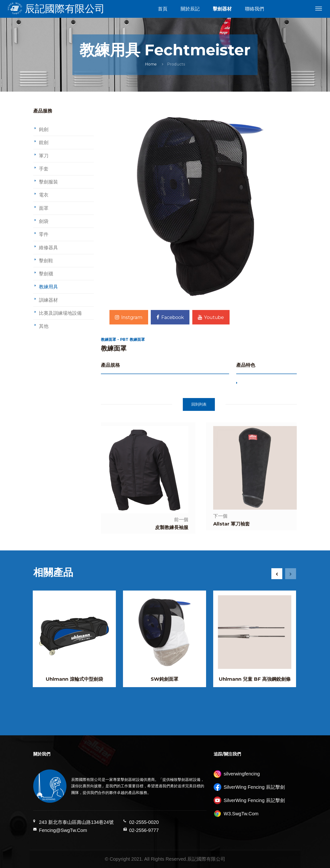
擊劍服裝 (48, 182)
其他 (44, 326)
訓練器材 (48, 300)
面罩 (44, 208)
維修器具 (48, 248)
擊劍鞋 (46, 261)
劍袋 (44, 221)
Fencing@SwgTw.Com (63, 830)
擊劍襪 (46, 274)
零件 (44, 234)
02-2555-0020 (144, 822)
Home (151, 64)
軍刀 (44, 156)
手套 (44, 169)
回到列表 (199, 404)
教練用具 (48, 287)
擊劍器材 (222, 9)
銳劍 (44, 142)
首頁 (163, 9)
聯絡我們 (255, 9)
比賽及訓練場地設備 (60, 313)
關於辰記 (190, 9)
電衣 (44, 195)
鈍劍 (44, 129)
